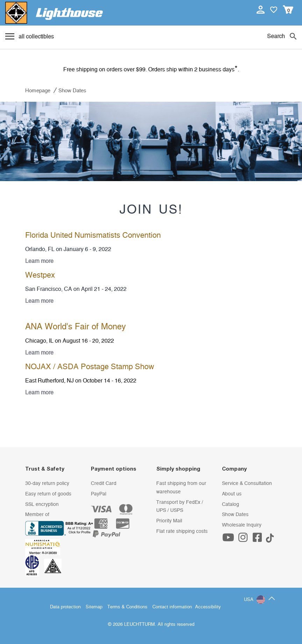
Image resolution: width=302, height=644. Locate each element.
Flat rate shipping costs (182, 531)
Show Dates (235, 515)
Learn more (39, 261)
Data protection (65, 607)
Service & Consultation (247, 484)
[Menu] (30, 37)
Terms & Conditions (127, 607)
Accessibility (208, 607)
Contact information (172, 607)
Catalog (231, 505)
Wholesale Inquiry (242, 525)
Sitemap (94, 607)
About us (232, 494)
